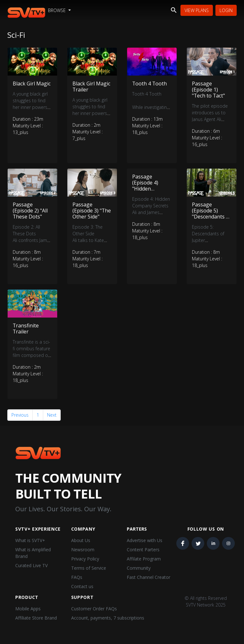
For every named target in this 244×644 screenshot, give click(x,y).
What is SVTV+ (30, 540)
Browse (58, 10)
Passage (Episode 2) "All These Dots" (30, 211)
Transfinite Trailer (26, 329)
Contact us (82, 586)
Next (52, 415)
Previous (20, 415)
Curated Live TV (31, 565)
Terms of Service (89, 568)
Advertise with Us (145, 540)
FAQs (77, 577)
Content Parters (143, 550)
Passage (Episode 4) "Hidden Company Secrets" (145, 189)
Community (139, 568)
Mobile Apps (28, 609)
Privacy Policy (85, 559)
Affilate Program (144, 559)
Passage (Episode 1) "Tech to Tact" (209, 90)
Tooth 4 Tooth (150, 84)
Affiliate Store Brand (36, 618)
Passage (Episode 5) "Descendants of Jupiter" (211, 214)
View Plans (197, 10)
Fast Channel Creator (149, 577)
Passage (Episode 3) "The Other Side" (92, 211)
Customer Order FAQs (94, 609)
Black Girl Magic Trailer (91, 87)
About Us (81, 540)
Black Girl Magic (32, 84)
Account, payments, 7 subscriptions (108, 618)
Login (226, 10)
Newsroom (83, 550)
